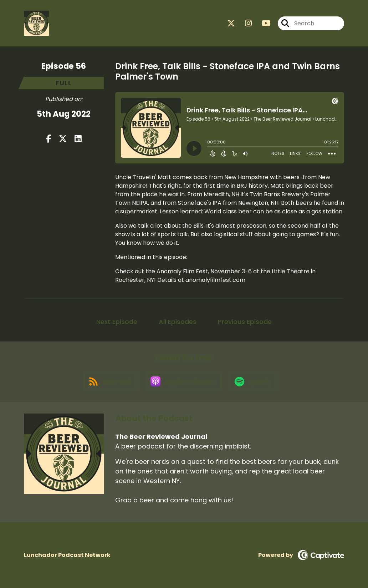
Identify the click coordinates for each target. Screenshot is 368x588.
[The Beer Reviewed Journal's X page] (231, 23)
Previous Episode (245, 322)
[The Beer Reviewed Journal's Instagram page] (244, 23)
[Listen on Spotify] (254, 382)
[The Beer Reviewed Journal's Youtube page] (262, 23)
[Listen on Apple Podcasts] (184, 381)
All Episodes (178, 322)
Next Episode (117, 322)
